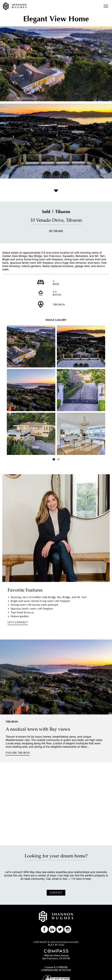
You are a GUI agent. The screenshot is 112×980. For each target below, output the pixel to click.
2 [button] (58, 459)
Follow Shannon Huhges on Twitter (60, 929)
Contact (56, 893)
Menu (106, 6)
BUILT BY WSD (56, 945)
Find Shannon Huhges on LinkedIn (52, 929)
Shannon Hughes (15, 6)
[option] (56, 390)
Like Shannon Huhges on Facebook (44, 929)
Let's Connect (18, 622)
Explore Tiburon (18, 753)
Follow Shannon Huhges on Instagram (68, 929)
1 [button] (54, 459)
